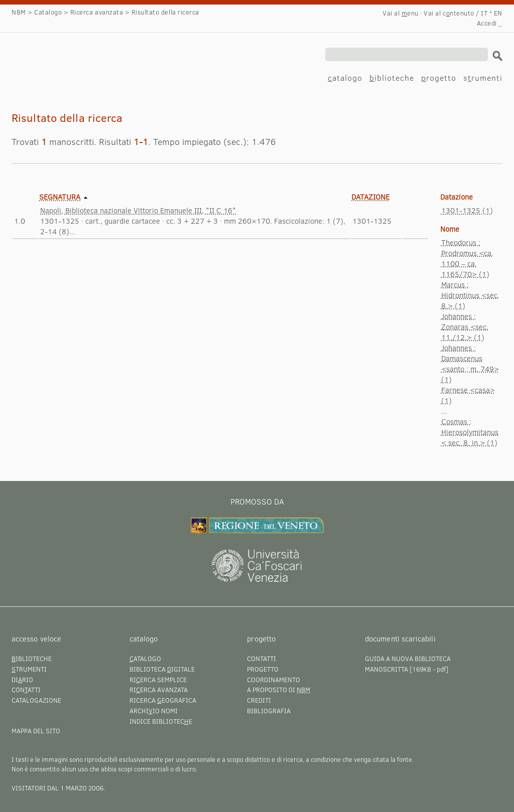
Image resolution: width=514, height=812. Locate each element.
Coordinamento (274, 680)
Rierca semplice (158, 680)
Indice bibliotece (161, 721)
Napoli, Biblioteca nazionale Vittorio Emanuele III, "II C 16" (138, 210)
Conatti (26, 690)
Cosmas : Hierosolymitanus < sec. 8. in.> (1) (470, 432)
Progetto (263, 669)
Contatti (262, 659)
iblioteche (392, 77)
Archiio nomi (154, 711)
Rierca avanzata (159, 690)
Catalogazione (36, 700)
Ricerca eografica (163, 700)
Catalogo (48, 12)
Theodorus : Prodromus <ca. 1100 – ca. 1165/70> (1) (467, 258)
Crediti (259, 700)
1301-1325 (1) (467, 210)
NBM (19, 12)
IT (484, 13)
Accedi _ (490, 23)
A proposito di (279, 690)
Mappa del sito (36, 731)
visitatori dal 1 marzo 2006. (58, 788)
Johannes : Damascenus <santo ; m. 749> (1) (470, 363)
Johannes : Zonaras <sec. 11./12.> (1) (465, 327)
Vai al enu (401, 13)
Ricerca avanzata (97, 12)
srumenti (483, 77)
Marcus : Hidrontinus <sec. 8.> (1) (470, 295)
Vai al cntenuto (449, 13)
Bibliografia (269, 711)
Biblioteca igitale (162, 669)
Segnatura (60, 197)
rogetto (439, 77)
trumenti (29, 669)
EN (498, 13)
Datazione (370, 197)
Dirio (22, 680)
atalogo (345, 77)
